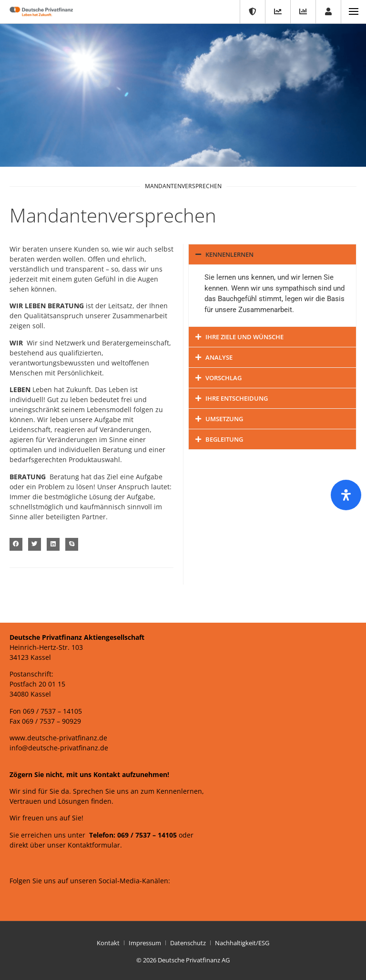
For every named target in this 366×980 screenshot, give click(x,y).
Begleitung (224, 439)
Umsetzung (224, 419)
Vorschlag (224, 378)
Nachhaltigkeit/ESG (242, 943)
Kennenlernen (229, 254)
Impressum (145, 943)
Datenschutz (188, 943)
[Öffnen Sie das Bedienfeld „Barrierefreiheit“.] (346, 495)
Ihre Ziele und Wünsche (244, 337)
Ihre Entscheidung (237, 398)
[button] (16, 544)
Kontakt (108, 943)
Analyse (219, 357)
